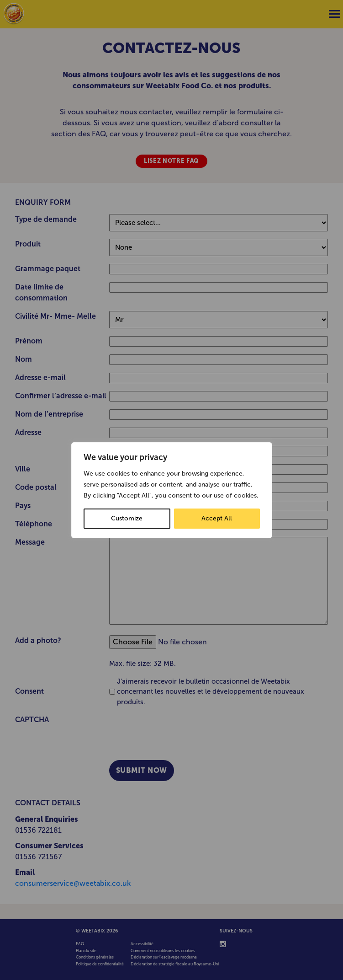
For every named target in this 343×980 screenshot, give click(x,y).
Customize (127, 518)
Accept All (217, 518)
